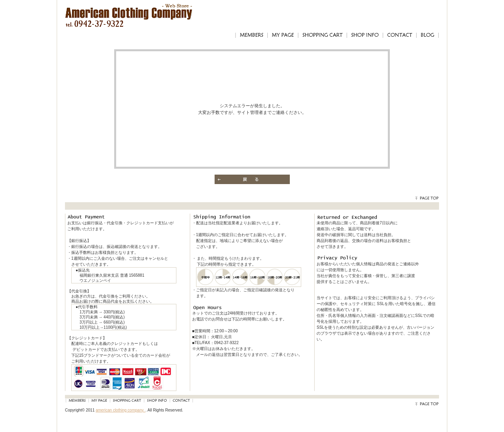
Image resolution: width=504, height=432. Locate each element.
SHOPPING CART (322, 35)
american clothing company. (121, 410)
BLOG (428, 35)
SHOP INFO (365, 35)
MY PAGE (283, 35)
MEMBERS (251, 35)
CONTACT (399, 35)
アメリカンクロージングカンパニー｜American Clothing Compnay (129, 10)
